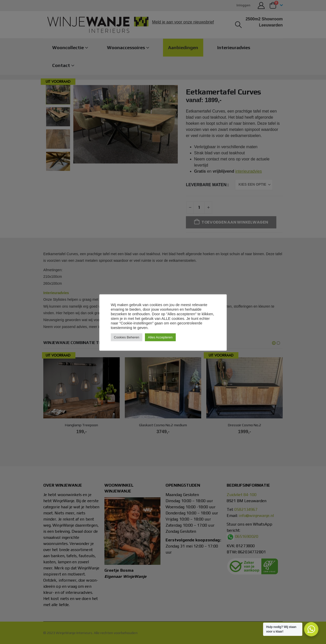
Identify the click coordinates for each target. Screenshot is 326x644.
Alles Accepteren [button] (160, 337)
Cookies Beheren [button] (127, 337)
